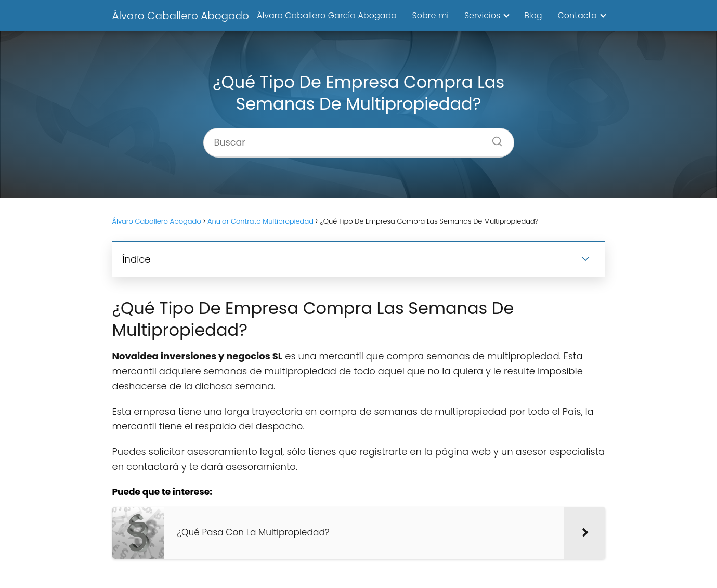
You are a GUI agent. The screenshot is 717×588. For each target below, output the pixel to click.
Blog (533, 15)
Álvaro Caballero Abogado (181, 16)
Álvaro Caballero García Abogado (327, 15)
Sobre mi (431, 15)
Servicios (482, 15)
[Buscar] (493, 138)
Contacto (577, 15)
